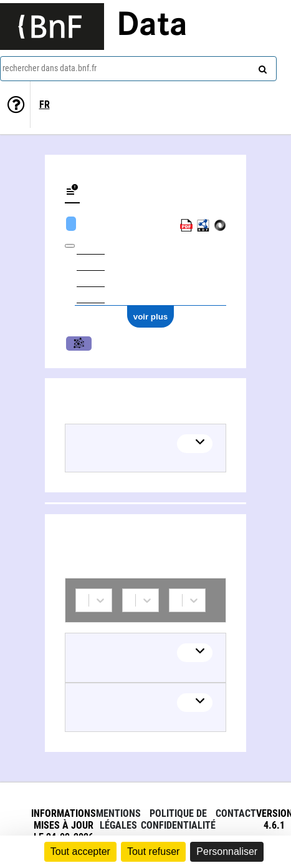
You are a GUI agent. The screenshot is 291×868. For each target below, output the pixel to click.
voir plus (151, 317)
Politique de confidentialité (178, 819)
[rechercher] (261, 67)
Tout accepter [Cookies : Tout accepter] (80, 851)
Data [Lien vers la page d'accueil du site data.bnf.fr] (152, 26)
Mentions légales (118, 819)
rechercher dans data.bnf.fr (50, 68)
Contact (236, 813)
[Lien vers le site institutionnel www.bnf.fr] (52, 27)
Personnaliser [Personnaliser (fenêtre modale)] (227, 851)
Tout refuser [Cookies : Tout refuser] (153, 851)
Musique (79, 344)
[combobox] (138, 69)
